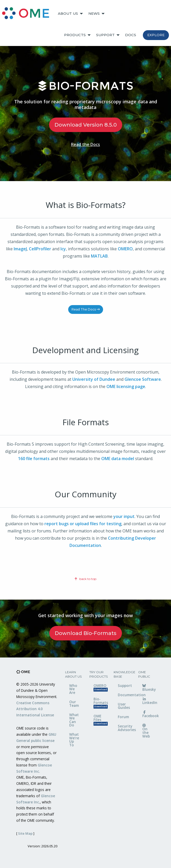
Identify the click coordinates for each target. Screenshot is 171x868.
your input (124, 516)
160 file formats (34, 459)
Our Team (74, 704)
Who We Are (73, 689)
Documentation (124, 695)
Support (105, 35)
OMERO (125, 249)
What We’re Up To (74, 740)
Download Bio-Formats (86, 633)
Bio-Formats (100, 703)
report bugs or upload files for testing (83, 524)
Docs (131, 35)
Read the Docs (85, 144)
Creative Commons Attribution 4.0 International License (35, 709)
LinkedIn (149, 701)
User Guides (124, 706)
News (94, 13)
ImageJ (20, 249)
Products (75, 35)
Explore (156, 35)
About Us (68, 13)
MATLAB (99, 256)
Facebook (149, 715)
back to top (85, 579)
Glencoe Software (143, 379)
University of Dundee (94, 379)
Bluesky (149, 688)
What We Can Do (74, 720)
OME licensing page (126, 386)
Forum (123, 717)
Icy (63, 249)
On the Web (146, 731)
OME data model (118, 459)
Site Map (25, 833)
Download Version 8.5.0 (86, 125)
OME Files (100, 720)
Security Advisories (124, 728)
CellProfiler (40, 249)
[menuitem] (28, 14)
